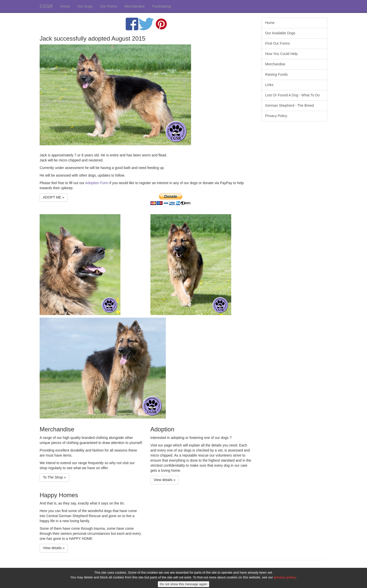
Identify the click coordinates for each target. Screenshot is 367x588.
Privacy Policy (276, 116)
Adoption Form (97, 183)
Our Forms (108, 6)
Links (269, 85)
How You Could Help (281, 54)
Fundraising (161, 6)
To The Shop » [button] (54, 477)
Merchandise (135, 6)
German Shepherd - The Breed (290, 105)
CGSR (46, 6)
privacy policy (285, 581)
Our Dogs (85, 6)
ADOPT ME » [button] (54, 197)
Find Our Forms (278, 43)
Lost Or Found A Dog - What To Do (293, 95)
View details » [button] (165, 480)
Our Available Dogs (280, 33)
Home (65, 6)
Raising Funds (277, 74)
